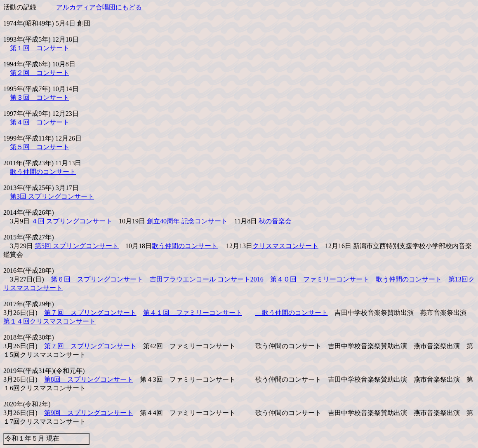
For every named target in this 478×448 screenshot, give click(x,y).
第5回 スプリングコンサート (77, 246)
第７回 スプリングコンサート (90, 313)
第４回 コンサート (40, 122)
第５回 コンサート (40, 147)
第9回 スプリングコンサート (89, 413)
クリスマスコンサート (285, 246)
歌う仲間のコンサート (43, 172)
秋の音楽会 (275, 221)
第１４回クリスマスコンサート (49, 321)
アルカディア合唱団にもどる (99, 7)
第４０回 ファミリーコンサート (320, 279)
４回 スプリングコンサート (72, 221)
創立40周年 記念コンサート (187, 221)
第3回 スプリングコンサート (52, 196)
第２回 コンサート (40, 73)
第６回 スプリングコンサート (97, 279)
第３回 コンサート (40, 97)
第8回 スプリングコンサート (89, 379)
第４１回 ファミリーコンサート (193, 313)
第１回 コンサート (40, 48)
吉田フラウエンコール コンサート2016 (207, 279)
